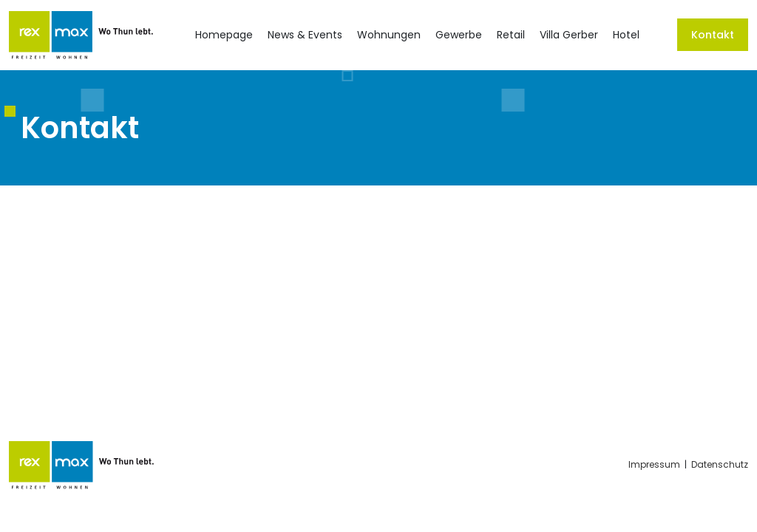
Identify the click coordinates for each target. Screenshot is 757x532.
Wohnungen (389, 35)
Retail (511, 35)
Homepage (224, 35)
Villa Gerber (569, 35)
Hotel (626, 35)
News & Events (305, 35)
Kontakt (713, 35)
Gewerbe (459, 35)
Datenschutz (720, 464)
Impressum (654, 464)
